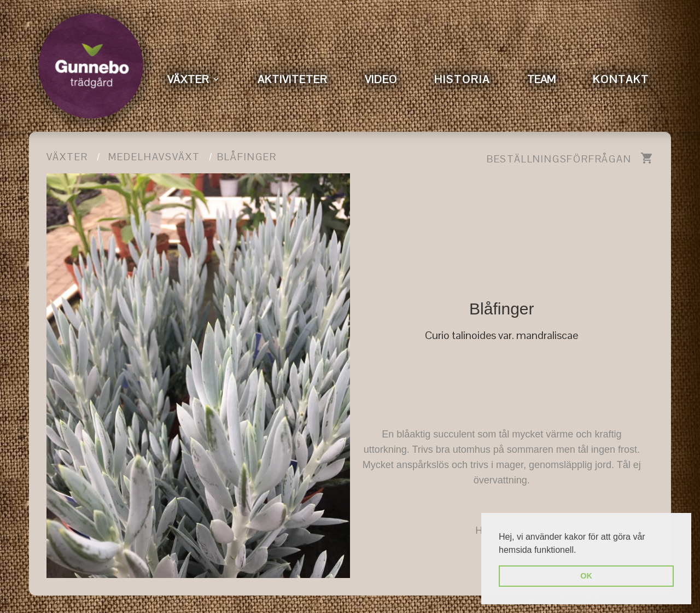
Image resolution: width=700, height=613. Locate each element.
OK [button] (586, 576)
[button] (580, 551)
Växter (67, 157)
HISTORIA (462, 79)
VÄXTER (188, 79)
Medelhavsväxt (154, 157)
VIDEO (381, 79)
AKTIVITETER (293, 79)
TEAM (541, 79)
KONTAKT (621, 79)
